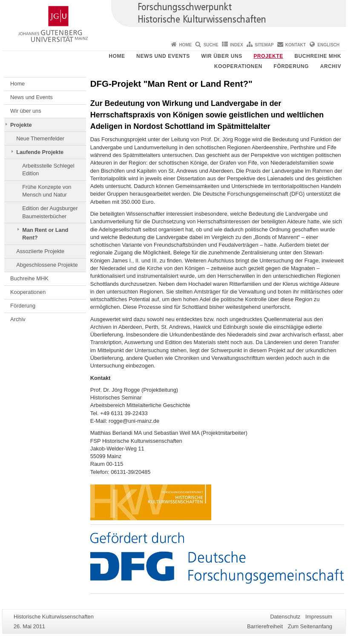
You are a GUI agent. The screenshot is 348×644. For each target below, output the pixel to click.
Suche (211, 45)
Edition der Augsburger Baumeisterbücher (50, 212)
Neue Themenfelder (40, 138)
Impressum (319, 617)
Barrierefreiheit (265, 626)
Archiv (331, 66)
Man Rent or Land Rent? (45, 234)
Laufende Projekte (40, 152)
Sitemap (264, 45)
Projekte (268, 56)
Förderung (291, 66)
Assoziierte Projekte (40, 251)
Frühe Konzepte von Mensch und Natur (47, 191)
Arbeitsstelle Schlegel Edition (48, 170)
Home (185, 45)
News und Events (163, 56)
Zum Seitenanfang (310, 626)
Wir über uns (222, 56)
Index (237, 45)
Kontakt (296, 45)
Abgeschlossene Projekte (47, 265)
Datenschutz (285, 617)
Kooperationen (238, 66)
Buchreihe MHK (318, 56)
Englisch (328, 45)
